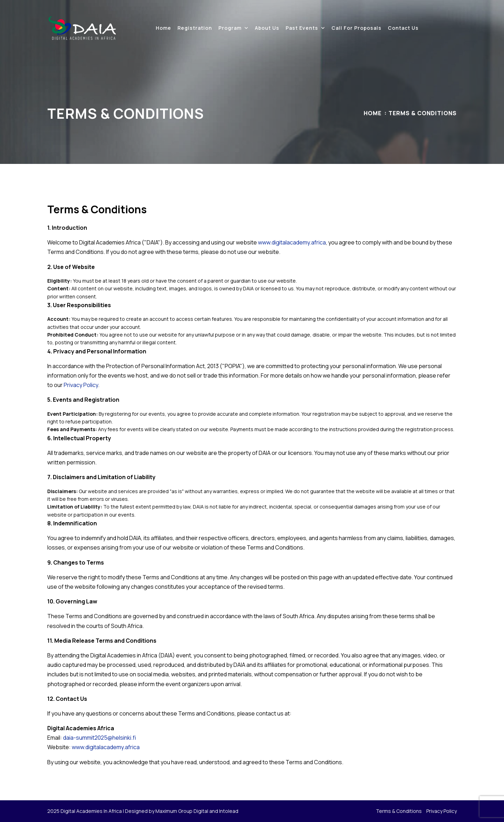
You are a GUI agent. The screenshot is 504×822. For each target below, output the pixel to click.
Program (230, 28)
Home (163, 28)
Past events (302, 28)
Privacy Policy (81, 385)
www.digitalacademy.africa (292, 242)
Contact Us (403, 28)
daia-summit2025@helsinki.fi (100, 738)
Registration (195, 28)
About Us (267, 28)
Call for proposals (356, 28)
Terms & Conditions (399, 811)
